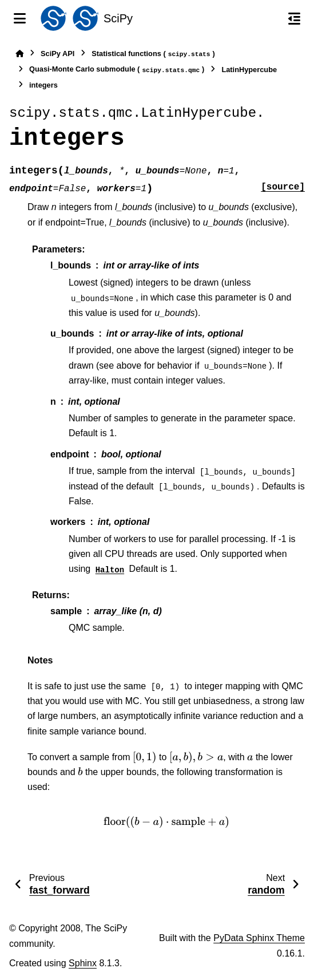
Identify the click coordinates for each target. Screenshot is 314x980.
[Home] (19, 54)
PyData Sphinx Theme (259, 938)
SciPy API (57, 54)
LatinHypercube (249, 70)
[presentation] (145, 757)
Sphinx (83, 963)
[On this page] (294, 18)
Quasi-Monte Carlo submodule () (117, 70)
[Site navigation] (20, 18)
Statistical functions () (153, 54)
